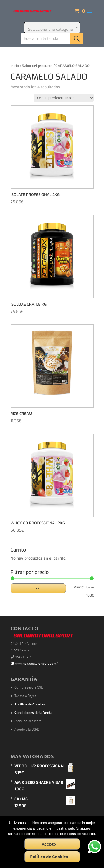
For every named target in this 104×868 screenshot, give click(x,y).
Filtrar (36, 588)
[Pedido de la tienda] (64, 98)
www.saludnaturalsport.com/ (34, 664)
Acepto (49, 844)
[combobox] (52, 28)
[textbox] (52, 28)
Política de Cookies (49, 857)
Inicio (15, 66)
